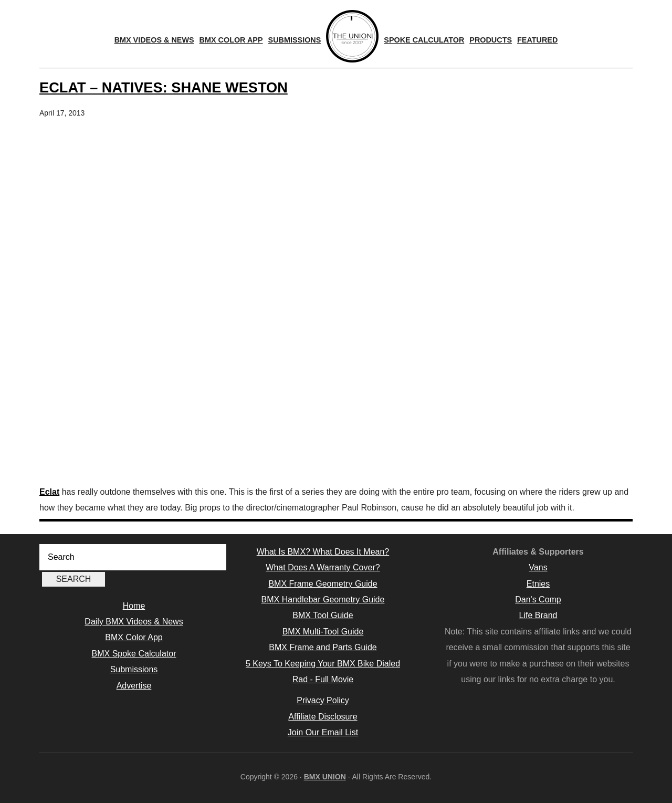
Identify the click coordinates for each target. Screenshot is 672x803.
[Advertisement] (336, 400)
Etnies (538, 584)
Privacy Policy (323, 700)
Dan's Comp (538, 599)
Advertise (134, 686)
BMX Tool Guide (323, 615)
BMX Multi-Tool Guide (323, 632)
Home (134, 606)
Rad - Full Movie (323, 679)
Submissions (134, 669)
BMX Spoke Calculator (134, 654)
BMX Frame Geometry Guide (323, 584)
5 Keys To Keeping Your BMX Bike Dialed (323, 664)
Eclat (49, 492)
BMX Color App (134, 637)
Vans (538, 567)
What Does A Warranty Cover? (323, 567)
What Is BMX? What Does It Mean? (323, 552)
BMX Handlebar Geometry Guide (323, 599)
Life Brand (538, 615)
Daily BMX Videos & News (134, 622)
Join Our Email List (323, 732)
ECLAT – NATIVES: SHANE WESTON (164, 87)
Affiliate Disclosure (323, 717)
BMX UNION (325, 777)
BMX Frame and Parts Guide (323, 647)
